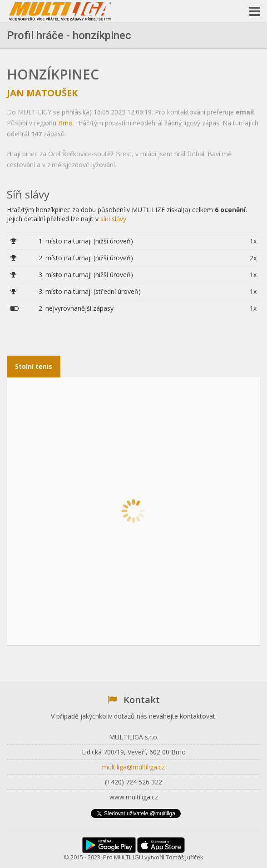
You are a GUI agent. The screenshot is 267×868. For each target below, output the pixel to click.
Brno (65, 123)
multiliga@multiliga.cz (133, 767)
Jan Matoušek (42, 93)
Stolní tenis (34, 366)
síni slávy (113, 219)
